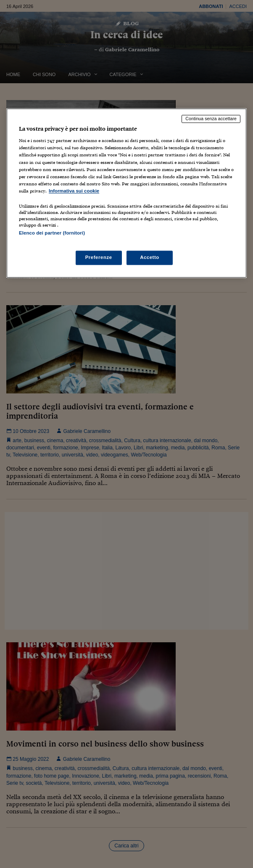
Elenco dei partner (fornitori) (52, 233)
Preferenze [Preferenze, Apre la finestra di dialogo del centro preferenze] (99, 258)
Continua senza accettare (211, 119)
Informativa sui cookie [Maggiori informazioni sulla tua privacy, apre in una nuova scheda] (74, 191)
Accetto (150, 258)
